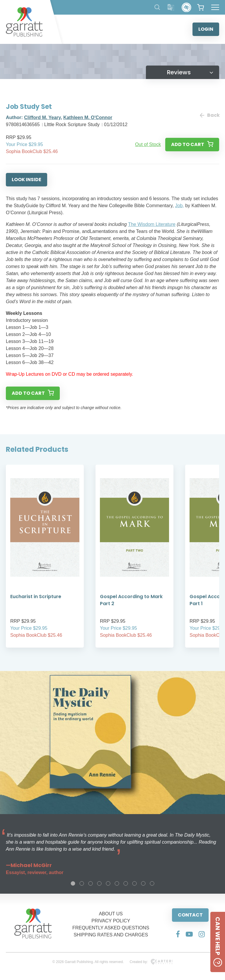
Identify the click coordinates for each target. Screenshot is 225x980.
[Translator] (171, 7)
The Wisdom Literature (152, 224)
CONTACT (190, 915)
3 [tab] (91, 883)
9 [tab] (143, 883)
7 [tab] (126, 883)
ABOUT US (111, 914)
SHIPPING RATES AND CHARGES (111, 935)
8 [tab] (134, 883)
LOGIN (206, 29)
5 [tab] (108, 883)
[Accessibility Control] (186, 7)
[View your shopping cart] (201, 7)
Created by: (151, 962)
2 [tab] (82, 883)
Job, (179, 206)
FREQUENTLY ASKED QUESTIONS (111, 928)
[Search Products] (157, 7)
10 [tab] (152, 883)
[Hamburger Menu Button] (215, 7)
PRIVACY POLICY (111, 921)
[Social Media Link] (178, 934)
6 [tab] (117, 883)
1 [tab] (73, 883)
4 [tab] (99, 883)
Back (209, 115)
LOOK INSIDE (27, 180)
